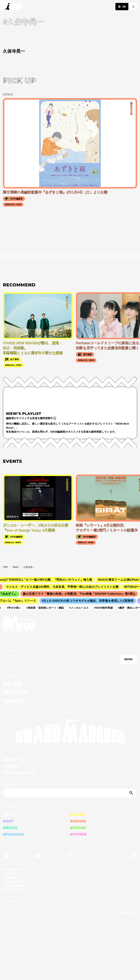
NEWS (13, 684)
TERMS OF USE (13, 886)
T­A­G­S (16, 567)
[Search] (70, 793)
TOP (5, 567)
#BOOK (10, 828)
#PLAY (9, 815)
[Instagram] (70, 856)
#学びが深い (16, 608)
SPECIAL (16, 692)
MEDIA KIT (10, 878)
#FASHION (13, 834)
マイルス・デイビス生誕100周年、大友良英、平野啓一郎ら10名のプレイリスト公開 (65, 587)
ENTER (128, 659)
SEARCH (9, 785)
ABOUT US (13, 760)
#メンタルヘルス (81, 608)
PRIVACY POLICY (15, 890)
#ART (8, 821)
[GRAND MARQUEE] (70, 731)
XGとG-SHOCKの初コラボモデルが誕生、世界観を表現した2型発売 (90, 601)
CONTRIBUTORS (19, 773)
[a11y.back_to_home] (12, 6)
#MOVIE (78, 821)
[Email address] (61, 659)
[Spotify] (7, 856)
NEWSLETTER (14, 651)
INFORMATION (13, 882)
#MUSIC (78, 815)
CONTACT (10, 873)
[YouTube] (38, 856)
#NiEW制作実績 (105, 608)
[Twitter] (102, 856)
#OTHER (78, 834)
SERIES (14, 701)
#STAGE (78, 828)
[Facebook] (133, 856)
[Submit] (132, 793)
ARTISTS (11, 766)
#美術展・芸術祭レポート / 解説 (47, 608)
